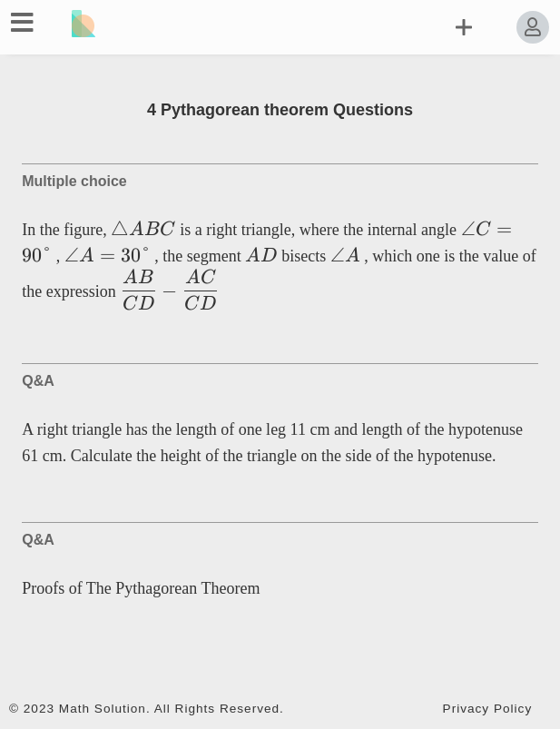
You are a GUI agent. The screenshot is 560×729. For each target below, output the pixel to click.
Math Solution (103, 709)
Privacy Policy (488, 709)
